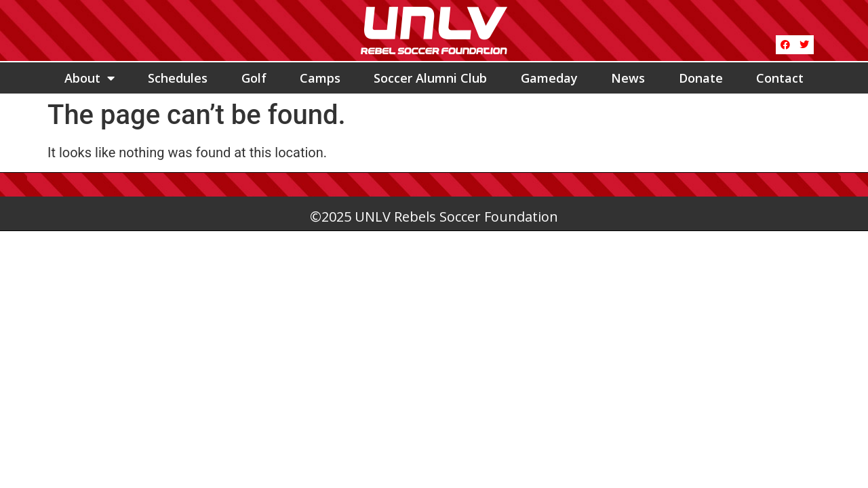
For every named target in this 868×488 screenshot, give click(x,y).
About (90, 78)
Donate (701, 78)
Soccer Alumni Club (430, 78)
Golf (254, 78)
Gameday (549, 78)
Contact (780, 78)
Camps (320, 78)
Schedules (178, 78)
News (628, 78)
